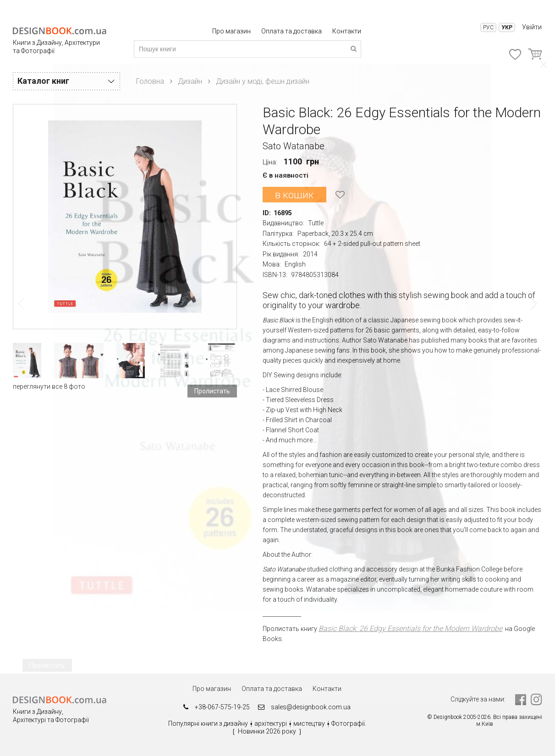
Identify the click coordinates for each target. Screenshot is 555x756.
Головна (150, 81)
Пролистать (212, 391)
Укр (507, 27)
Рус (488, 27)
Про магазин (232, 31)
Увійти (532, 27)
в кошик (294, 194)
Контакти (347, 31)
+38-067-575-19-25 (214, 707)
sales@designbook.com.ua (308, 707)
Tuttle (316, 223)
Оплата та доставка (292, 31)
